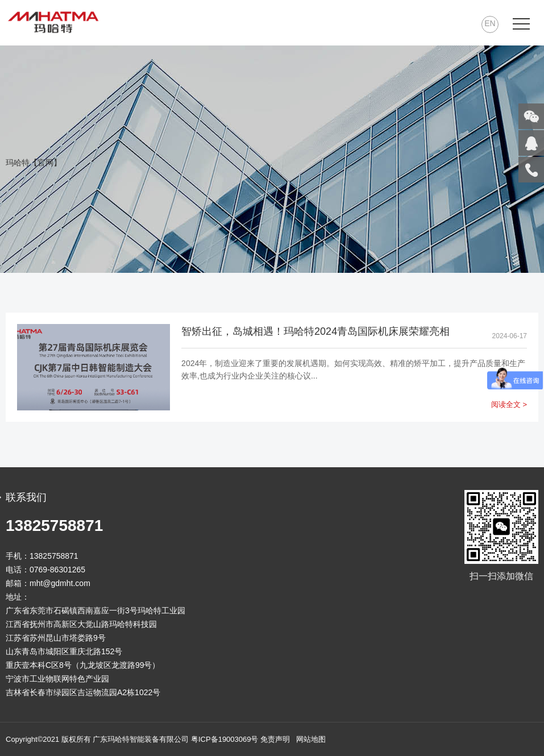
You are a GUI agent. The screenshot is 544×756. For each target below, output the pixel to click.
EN (490, 23)
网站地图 (311, 739)
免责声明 (275, 739)
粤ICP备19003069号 (225, 739)
